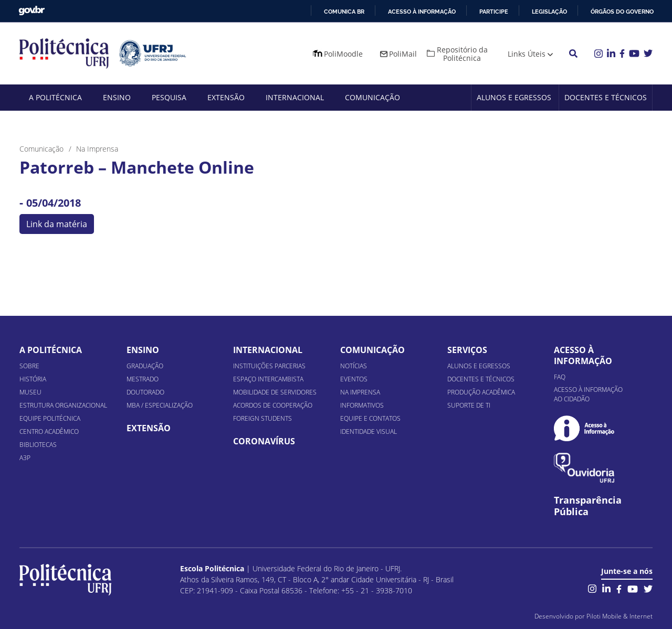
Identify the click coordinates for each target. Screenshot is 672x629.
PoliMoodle (343, 54)
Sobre (29, 366)
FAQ (560, 377)
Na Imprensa (360, 392)
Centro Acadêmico (49, 431)
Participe (494, 12)
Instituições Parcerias (269, 366)
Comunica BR (344, 12)
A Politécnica (55, 97)
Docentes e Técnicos (606, 97)
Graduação (145, 366)
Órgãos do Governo (622, 12)
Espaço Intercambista (268, 379)
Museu (30, 392)
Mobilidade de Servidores (275, 392)
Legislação (549, 12)
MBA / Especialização (160, 405)
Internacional (295, 97)
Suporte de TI (469, 405)
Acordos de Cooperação (273, 405)
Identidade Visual (369, 431)
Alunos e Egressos (514, 97)
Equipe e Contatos (370, 418)
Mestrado (143, 379)
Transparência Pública (588, 506)
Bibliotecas (38, 445)
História (33, 379)
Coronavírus (264, 441)
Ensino (117, 97)
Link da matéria (57, 224)
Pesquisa (169, 97)
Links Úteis (527, 54)
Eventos (354, 379)
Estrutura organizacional (63, 405)
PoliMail (403, 54)
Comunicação (372, 97)
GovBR (31, 11)
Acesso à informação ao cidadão (588, 394)
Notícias (354, 366)
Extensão (226, 97)
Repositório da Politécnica (462, 54)
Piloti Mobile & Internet (619, 616)
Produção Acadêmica (481, 392)
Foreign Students (262, 418)
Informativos (362, 405)
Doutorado (145, 392)
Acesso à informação (422, 12)
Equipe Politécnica (50, 418)
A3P (25, 458)
